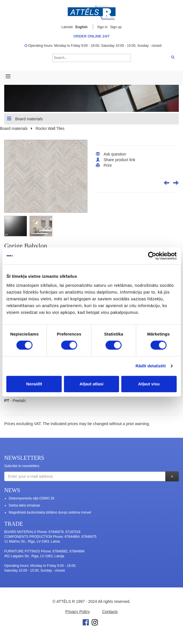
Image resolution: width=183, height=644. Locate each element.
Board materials (25, 119)
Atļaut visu (149, 384)
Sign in (103, 27)
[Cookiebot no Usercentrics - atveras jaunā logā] (152, 256)
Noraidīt (34, 384)
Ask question (115, 154)
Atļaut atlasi (91, 384)
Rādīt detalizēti (151, 366)
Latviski (67, 27)
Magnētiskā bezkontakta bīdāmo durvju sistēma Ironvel (50, 512)
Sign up (116, 27)
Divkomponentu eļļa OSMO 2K (32, 498)
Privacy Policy (77, 612)
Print (108, 165)
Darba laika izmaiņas (24, 505)
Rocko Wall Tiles (50, 128)
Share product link (119, 160)
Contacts (110, 612)
